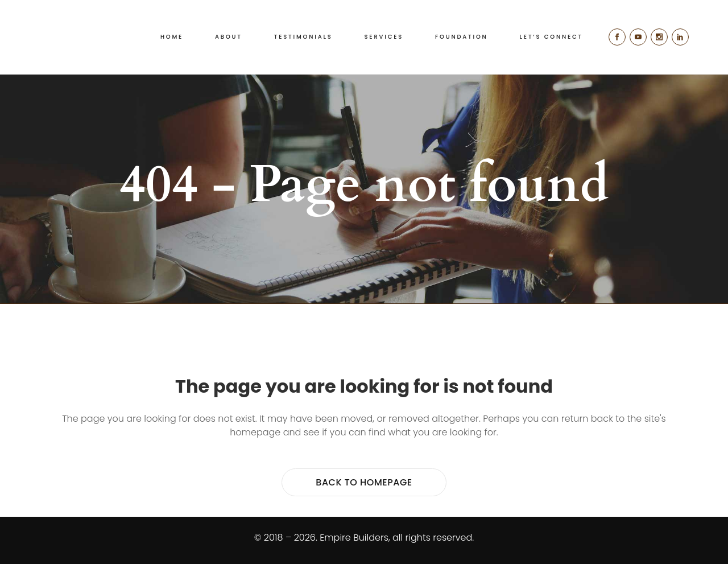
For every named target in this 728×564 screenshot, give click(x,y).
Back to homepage (364, 482)
